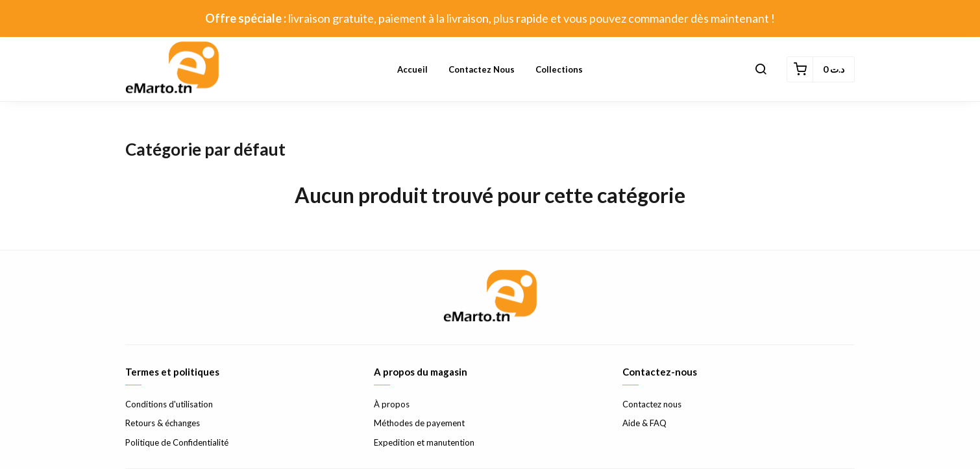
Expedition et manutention (424, 442)
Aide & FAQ (644, 423)
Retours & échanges (163, 423)
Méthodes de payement (419, 423)
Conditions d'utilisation (169, 404)
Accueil (412, 69)
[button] (761, 69)
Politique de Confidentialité (177, 442)
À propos (392, 404)
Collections (559, 69)
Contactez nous (482, 69)
